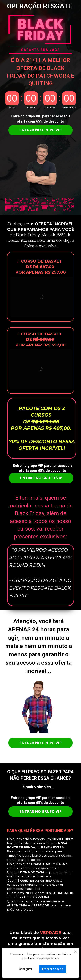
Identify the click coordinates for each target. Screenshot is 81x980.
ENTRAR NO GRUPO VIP (40, 130)
